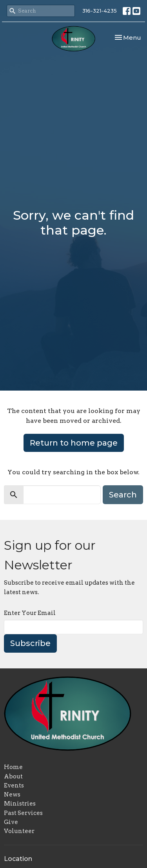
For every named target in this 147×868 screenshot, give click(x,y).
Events (14, 785)
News (12, 795)
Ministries (20, 804)
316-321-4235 (100, 11)
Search (123, 495)
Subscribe (30, 643)
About (13, 776)
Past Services (23, 813)
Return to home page (74, 443)
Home (13, 767)
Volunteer (19, 831)
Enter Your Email (30, 613)
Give (11, 822)
